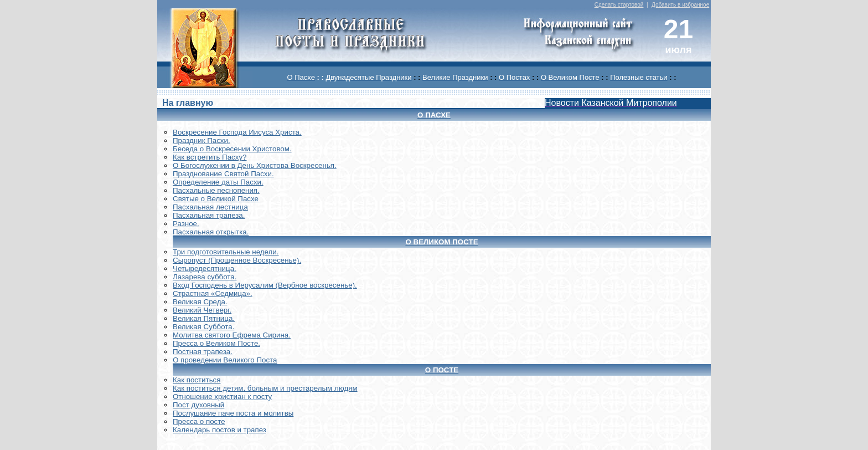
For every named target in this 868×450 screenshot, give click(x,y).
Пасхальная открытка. (211, 232)
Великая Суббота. (203, 327)
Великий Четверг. (202, 310)
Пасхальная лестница (210, 207)
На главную (188, 103)
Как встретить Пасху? (210, 157)
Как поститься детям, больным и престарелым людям (265, 388)
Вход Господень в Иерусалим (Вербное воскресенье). (265, 285)
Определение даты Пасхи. (218, 182)
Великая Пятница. (204, 318)
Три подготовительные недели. (226, 252)
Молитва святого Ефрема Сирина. (232, 335)
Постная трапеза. (203, 352)
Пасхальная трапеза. (209, 215)
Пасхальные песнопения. (216, 190)
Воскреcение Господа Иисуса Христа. (237, 132)
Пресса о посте (199, 421)
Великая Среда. (200, 302)
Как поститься (197, 380)
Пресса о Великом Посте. (216, 343)
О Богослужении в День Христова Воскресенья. (255, 165)
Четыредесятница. (205, 269)
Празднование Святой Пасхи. (223, 174)
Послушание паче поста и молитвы (233, 413)
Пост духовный (198, 405)
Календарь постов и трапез (219, 430)
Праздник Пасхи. (201, 140)
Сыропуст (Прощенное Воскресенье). (237, 260)
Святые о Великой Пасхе (216, 199)
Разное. (186, 224)
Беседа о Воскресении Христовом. (232, 149)
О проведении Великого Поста (225, 360)
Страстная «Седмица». (213, 293)
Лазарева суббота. (205, 277)
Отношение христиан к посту (222, 397)
